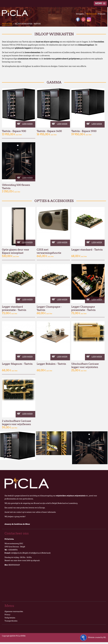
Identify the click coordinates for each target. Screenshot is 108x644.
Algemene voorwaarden (14, 611)
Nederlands (92, 14)
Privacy (7, 615)
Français (101, 14)
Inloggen (80, 14)
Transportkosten (11, 621)
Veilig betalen (10, 618)
